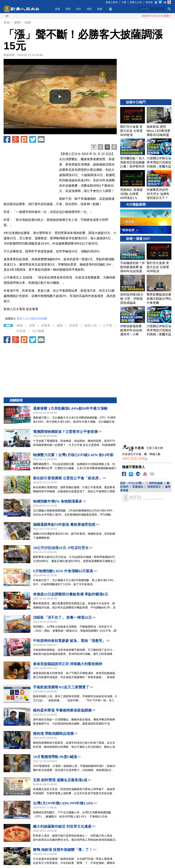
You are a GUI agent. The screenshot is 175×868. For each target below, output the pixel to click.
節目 (79, 9)
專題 (89, 9)
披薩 (60, 325)
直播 (57, 9)
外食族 (21, 331)
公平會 (107, 325)
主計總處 (38, 331)
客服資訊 (138, 487)
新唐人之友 (136, 2)
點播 (100, 9)
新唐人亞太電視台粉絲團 (32, 319)
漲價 (32, 325)
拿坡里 (74, 325)
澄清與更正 (154, 487)
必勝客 (46, 325)
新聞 (68, 9)
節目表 (149, 2)
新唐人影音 (112, 2)
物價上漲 (91, 325)
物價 (20, 325)
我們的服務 (156, 483)
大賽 (124, 2)
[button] (60, 97)
